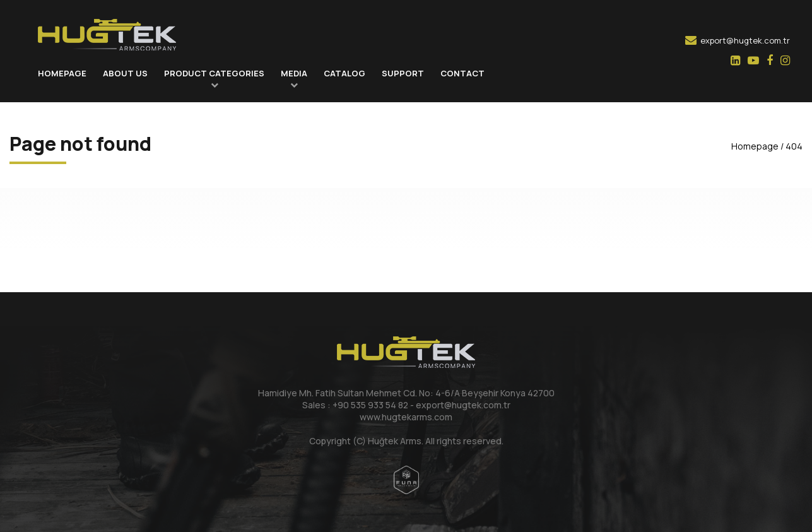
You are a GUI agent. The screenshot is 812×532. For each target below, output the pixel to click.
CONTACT (462, 73)
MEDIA (294, 73)
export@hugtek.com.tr (738, 40)
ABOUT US (125, 73)
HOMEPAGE (62, 73)
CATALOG (344, 73)
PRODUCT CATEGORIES (214, 73)
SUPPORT (403, 73)
